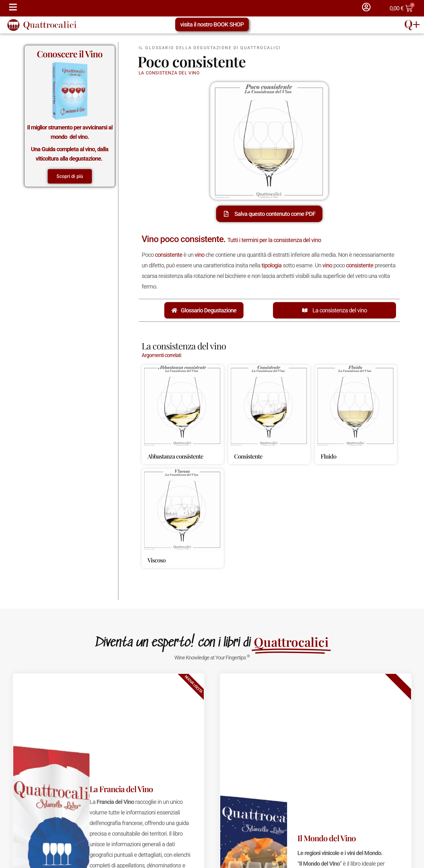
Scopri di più (70, 176)
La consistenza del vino (340, 310)
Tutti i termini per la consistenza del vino (274, 240)
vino (199, 255)
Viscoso (156, 560)
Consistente (248, 456)
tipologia (271, 265)
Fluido (328, 456)
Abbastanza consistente (175, 456)
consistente (169, 255)
